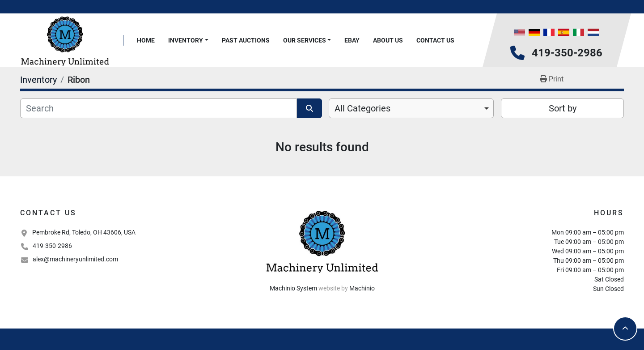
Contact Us (435, 40)
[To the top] (625, 329)
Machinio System (293, 288)
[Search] (159, 108)
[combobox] (411, 108)
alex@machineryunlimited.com (75, 259)
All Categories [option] (362, 108)
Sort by (563, 108)
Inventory (186, 40)
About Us (388, 40)
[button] (188, 41)
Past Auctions (246, 40)
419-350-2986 (567, 53)
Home (146, 40)
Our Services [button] (305, 40)
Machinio (362, 288)
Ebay (352, 40)
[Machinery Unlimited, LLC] (322, 241)
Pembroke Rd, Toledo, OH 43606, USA (84, 232)
